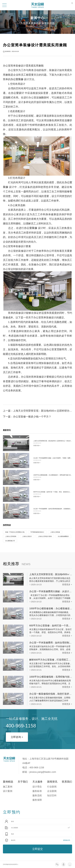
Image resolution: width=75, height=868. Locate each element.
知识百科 (52, 795)
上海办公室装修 (55, 532)
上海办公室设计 (27, 536)
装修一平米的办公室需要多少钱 (15, 532)
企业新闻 (52, 791)
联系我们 (67, 782)
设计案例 (8, 791)
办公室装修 (17, 79)
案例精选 (8, 782)
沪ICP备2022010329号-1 (11, 864)
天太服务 (37, 782)
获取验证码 (67, 840)
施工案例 (8, 787)
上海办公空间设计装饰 (45, 536)
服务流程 (37, 795)
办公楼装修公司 (10, 541)
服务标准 (37, 791)
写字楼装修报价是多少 (37, 532)
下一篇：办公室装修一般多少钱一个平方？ (27, 417)
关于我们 (23, 782)
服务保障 (37, 800)
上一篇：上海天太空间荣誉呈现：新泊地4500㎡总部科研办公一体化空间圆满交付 (37, 411)
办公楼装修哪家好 (63, 536)
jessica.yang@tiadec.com (43, 772)
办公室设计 (17, 93)
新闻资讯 (52, 782)
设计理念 (37, 787)
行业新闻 (52, 787)
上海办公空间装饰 (11, 536)
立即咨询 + (17, 737)
